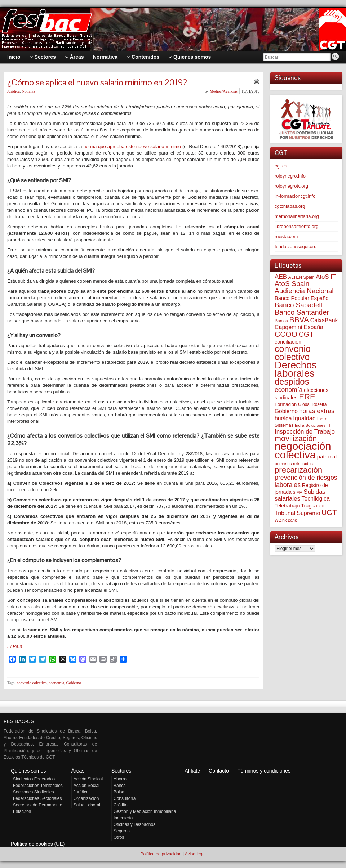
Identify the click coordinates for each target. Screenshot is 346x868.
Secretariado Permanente (38, 805)
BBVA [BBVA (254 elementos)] (299, 320)
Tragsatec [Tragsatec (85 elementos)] (312, 506)
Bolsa (119, 792)
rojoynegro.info (290, 176)
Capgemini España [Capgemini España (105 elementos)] (299, 327)
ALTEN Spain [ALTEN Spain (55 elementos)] (301, 277)
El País (15, 646)
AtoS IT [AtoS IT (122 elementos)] (326, 277)
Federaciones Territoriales (38, 786)
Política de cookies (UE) (38, 844)
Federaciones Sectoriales (37, 798)
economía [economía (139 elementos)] (289, 390)
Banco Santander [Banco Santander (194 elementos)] (302, 312)
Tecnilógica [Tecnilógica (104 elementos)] (316, 499)
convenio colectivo (32, 683)
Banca (120, 786)
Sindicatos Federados (34, 779)
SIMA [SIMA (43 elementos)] (298, 492)
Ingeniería (123, 818)
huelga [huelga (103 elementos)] (283, 418)
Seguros (122, 831)
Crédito (121, 805)
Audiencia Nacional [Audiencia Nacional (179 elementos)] (304, 291)
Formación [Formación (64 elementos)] (286, 404)
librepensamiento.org (296, 226)
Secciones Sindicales (33, 792)
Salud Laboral (87, 805)
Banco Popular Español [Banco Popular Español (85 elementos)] (302, 298)
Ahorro (120, 779)
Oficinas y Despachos (134, 824)
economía (56, 683)
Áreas (78, 771)
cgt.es (281, 166)
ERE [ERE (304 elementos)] (307, 397)
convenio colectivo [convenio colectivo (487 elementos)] (293, 353)
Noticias (28, 91)
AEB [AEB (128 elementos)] (281, 277)
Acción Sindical (88, 779)
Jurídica (14, 91)
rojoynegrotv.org (291, 186)
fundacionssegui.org (296, 247)
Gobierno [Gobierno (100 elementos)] (286, 411)
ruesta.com (286, 236)
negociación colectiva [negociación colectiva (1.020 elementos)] (303, 450)
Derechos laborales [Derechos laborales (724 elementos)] (296, 369)
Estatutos (22, 811)
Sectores (121, 771)
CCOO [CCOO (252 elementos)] (286, 334)
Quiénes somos (28, 771)
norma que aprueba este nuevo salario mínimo (132, 146)
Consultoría (125, 798)
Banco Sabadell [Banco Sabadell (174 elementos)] (298, 305)
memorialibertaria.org (297, 216)
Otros (119, 837)
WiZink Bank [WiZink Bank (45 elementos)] (286, 520)
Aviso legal (195, 854)
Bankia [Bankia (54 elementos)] (281, 321)
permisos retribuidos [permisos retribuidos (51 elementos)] (294, 463)
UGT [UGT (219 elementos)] (329, 513)
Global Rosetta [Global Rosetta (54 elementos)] (312, 404)
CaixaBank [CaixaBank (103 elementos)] (324, 320)
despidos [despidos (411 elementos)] (292, 382)
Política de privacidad (161, 854)
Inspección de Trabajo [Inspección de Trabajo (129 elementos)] (305, 432)
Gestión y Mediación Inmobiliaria (145, 811)
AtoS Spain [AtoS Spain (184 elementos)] (292, 284)
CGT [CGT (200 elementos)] (306, 334)
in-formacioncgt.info (295, 196)
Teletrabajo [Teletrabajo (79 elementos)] (287, 506)
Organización (86, 798)
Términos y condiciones (264, 771)
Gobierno (74, 683)
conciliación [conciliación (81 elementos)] (288, 342)
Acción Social (86, 786)
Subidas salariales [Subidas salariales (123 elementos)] (300, 495)
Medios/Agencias (224, 91)
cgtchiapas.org (290, 206)
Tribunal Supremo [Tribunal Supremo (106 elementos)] (297, 513)
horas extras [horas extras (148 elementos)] (317, 411)
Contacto (219, 771)
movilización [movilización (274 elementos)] (296, 439)
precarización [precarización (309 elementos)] (298, 470)
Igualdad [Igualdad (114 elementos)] (304, 418)
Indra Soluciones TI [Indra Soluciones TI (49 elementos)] (313, 425)
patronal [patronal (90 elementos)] (327, 457)
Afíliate (192, 771)
